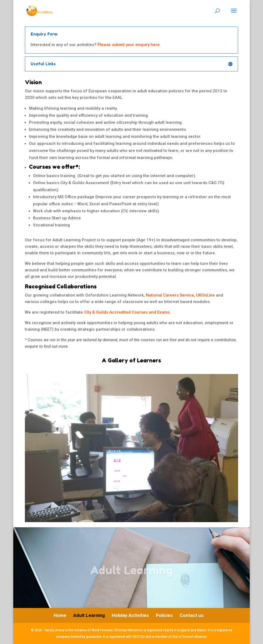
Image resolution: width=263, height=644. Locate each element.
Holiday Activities (130, 615)
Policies (164, 615)
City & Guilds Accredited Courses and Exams (127, 312)
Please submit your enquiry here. (129, 45)
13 (159, 511)
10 (145, 511)
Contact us (192, 615)
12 (154, 511)
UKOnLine (206, 295)
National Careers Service (170, 295)
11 (150, 511)
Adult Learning (89, 615)
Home (60, 615)
